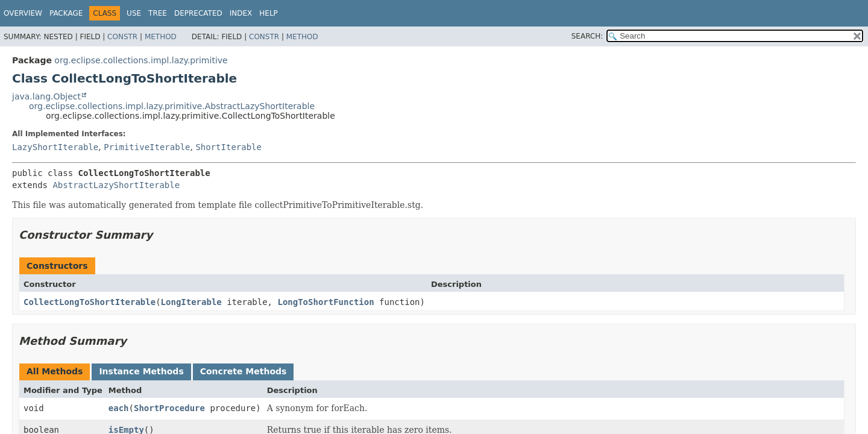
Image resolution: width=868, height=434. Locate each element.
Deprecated (198, 13)
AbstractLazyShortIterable (116, 185)
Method (161, 37)
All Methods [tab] (55, 371)
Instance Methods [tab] (141, 371)
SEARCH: (587, 36)
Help (269, 13)
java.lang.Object (46, 96)
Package (66, 13)
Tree (158, 13)
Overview (23, 13)
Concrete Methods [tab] (244, 371)
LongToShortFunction (325, 302)
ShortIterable (228, 147)
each (119, 408)
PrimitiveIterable (147, 147)
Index (241, 13)
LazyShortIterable (55, 147)
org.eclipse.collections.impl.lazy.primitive (141, 60)
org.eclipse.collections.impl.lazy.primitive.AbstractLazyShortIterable (172, 106)
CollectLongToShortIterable (90, 302)
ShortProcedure (169, 408)
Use (134, 13)
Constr (122, 37)
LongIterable (191, 302)
